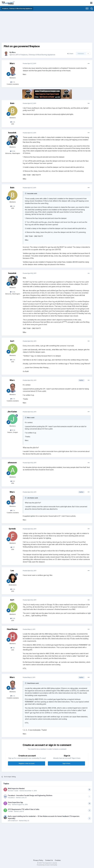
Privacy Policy (38, 860)
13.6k (13, 151)
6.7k (13, 82)
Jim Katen (12, 412)
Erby (9, 804)
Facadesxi (11, 798)
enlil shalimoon (13, 821)
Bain (12, 103)
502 (13, 481)
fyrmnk (12, 529)
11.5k (13, 360)
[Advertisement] (26, 28)
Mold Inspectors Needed (16, 789)
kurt (12, 341)
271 (13, 547)
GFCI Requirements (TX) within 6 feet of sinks (24, 809)
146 (13, 648)
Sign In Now (66, 763)
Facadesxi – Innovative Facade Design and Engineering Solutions (30, 795)
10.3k (13, 430)
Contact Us (49, 860)
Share (70, 54)
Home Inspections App (15, 802)
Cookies (58, 860)
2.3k (13, 122)
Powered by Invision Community (47, 865)
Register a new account (27, 763)
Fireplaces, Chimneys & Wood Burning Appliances (38, 55)
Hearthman (12, 629)
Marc (14, 52)
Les (12, 571)
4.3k (13, 589)
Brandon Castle (13, 791)
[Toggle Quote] (26, 193)
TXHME (10, 811)
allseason (12, 463)
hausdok (12, 133)
